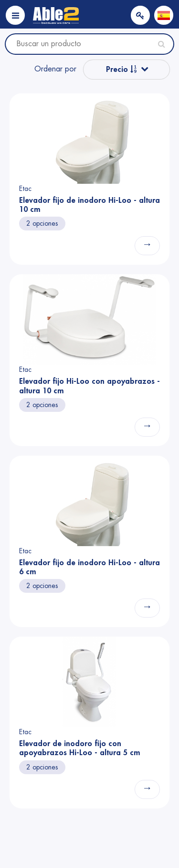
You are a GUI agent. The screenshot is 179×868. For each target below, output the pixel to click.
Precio (121, 69)
